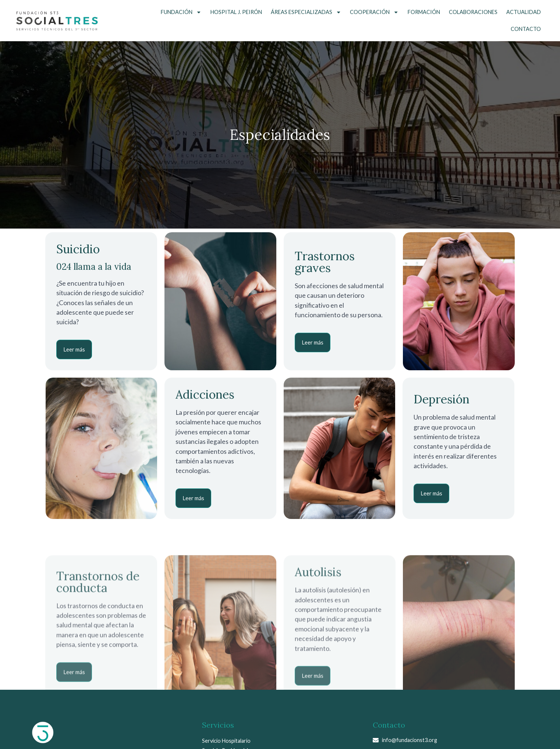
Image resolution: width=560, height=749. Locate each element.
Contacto (526, 29)
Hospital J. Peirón (236, 12)
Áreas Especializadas (306, 12)
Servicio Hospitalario (226, 741)
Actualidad (524, 12)
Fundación (181, 12)
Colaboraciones (473, 12)
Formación (424, 12)
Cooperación (374, 12)
